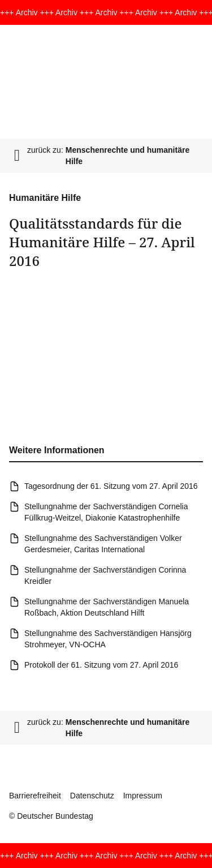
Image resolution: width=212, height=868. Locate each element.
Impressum (143, 796)
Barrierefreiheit (35, 796)
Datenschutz (92, 796)
